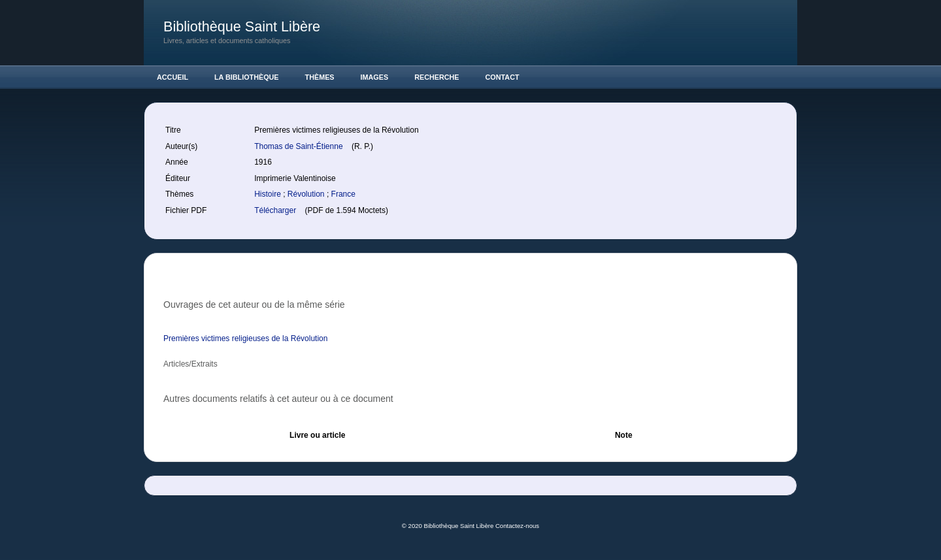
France (343, 194)
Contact (503, 77)
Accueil (173, 77)
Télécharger (276, 210)
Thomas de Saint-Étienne (300, 146)
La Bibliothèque (247, 77)
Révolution (307, 194)
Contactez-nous (517, 526)
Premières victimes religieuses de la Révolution (245, 338)
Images (375, 77)
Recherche (437, 77)
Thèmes (320, 77)
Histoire (269, 194)
